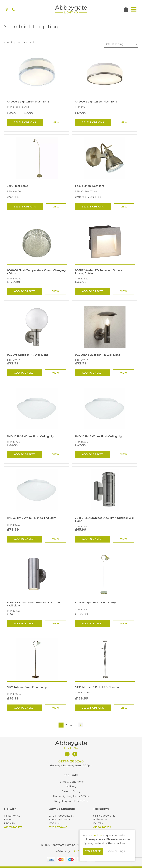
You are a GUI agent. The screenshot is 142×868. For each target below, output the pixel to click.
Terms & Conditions (71, 782)
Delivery (71, 787)
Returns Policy (71, 791)
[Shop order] (121, 44)
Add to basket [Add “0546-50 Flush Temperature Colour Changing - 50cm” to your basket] (25, 291)
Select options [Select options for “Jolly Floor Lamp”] (25, 207)
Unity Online (78, 851)
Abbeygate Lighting (71, 9)
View (56, 122)
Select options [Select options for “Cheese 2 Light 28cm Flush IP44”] (93, 122)
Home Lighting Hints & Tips (71, 796)
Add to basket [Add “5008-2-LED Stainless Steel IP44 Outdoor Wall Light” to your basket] (25, 624)
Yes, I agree (93, 851)
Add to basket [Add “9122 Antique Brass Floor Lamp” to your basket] (25, 708)
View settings (116, 851)
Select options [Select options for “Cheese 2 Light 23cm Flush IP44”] (25, 122)
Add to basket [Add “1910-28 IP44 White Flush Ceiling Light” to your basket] (92, 454)
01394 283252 (102, 827)
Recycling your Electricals (71, 801)
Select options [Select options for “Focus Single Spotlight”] (93, 207)
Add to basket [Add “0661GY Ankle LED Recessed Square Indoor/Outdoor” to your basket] (92, 291)
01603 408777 (13, 827)
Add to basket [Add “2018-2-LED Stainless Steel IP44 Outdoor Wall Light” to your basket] (92, 539)
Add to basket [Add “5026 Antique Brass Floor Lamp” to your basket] (92, 624)
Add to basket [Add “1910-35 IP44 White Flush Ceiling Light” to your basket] (25, 539)
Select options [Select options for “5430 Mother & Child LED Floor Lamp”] (93, 708)
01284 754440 (58, 827)
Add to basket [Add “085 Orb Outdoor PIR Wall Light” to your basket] (25, 373)
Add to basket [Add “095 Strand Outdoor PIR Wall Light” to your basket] (92, 373)
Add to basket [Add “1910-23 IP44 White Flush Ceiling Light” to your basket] (25, 454)
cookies (98, 836)
